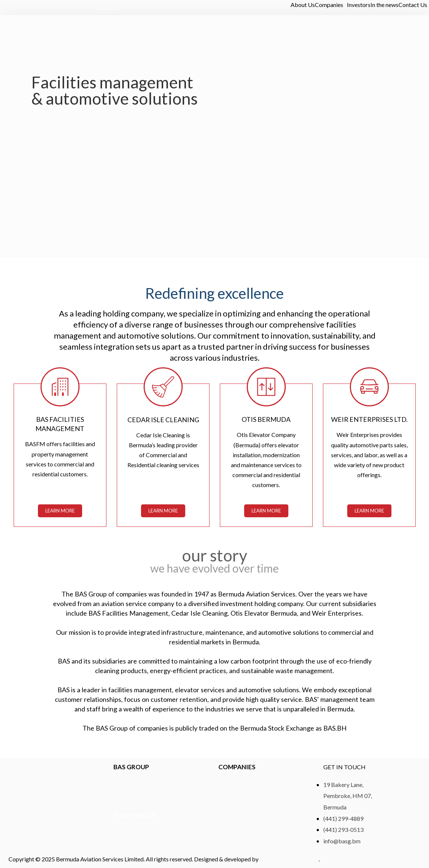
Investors (359, 5)
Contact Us (413, 5)
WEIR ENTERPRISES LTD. (369, 419)
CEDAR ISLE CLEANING (163, 419)
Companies (329, 5)
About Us (303, 5)
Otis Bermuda (266, 419)
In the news (384, 5)
